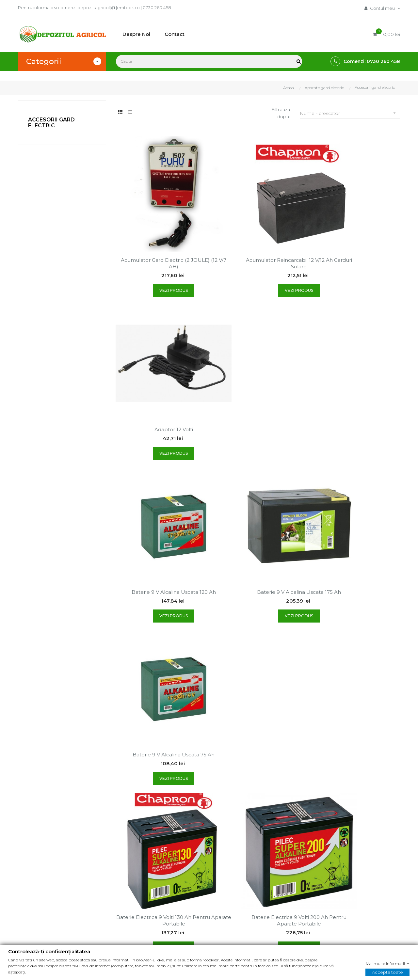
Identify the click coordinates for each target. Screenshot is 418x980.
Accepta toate (387, 972)
